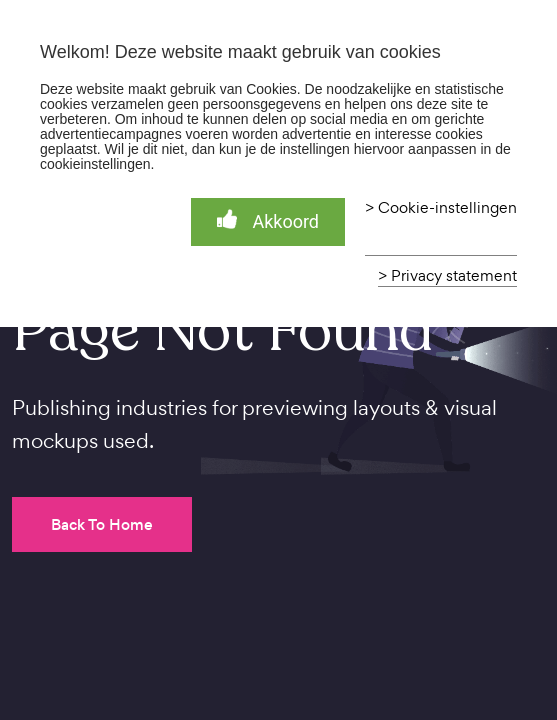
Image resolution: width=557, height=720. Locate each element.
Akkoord (268, 220)
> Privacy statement (447, 276)
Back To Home (102, 524)
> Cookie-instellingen (441, 208)
